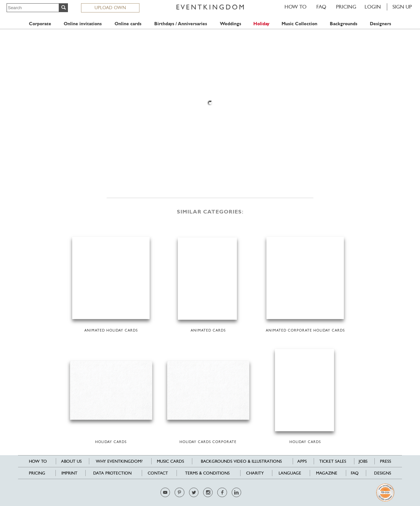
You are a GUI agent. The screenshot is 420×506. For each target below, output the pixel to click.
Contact (158, 473)
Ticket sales (333, 461)
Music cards (170, 461)
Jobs (363, 461)
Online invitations (83, 24)
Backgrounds (344, 24)
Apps (302, 461)
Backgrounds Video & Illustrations (241, 461)
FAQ (321, 7)
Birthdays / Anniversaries (181, 24)
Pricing (346, 7)
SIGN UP (402, 7)
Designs (383, 473)
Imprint (69, 473)
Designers (380, 24)
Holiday (261, 24)
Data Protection (112, 473)
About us (71, 461)
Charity (255, 473)
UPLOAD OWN (110, 8)
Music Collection (299, 24)
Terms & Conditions (207, 473)
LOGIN (373, 7)
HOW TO (295, 7)
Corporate (40, 24)
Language (290, 473)
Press (386, 461)
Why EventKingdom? (119, 461)
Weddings (231, 24)
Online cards (128, 24)
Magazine (327, 473)
